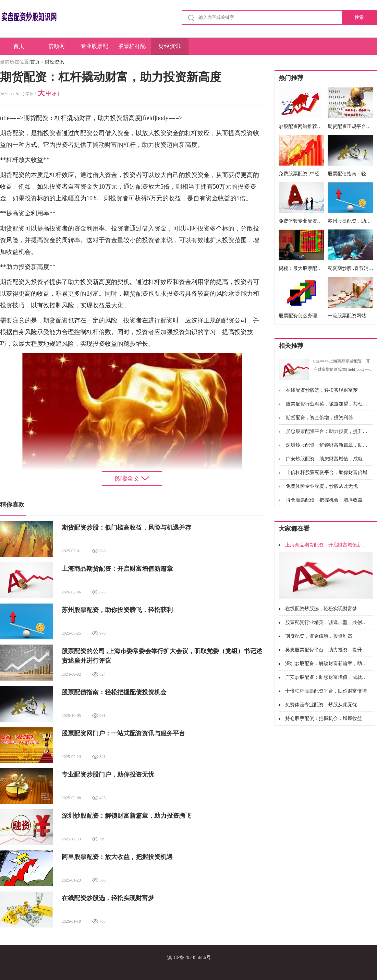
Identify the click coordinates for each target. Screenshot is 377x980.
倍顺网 (57, 46)
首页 (19, 46)
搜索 (359, 17)
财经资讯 (170, 46)
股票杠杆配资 (132, 49)
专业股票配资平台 (94, 49)
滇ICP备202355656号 (189, 958)
